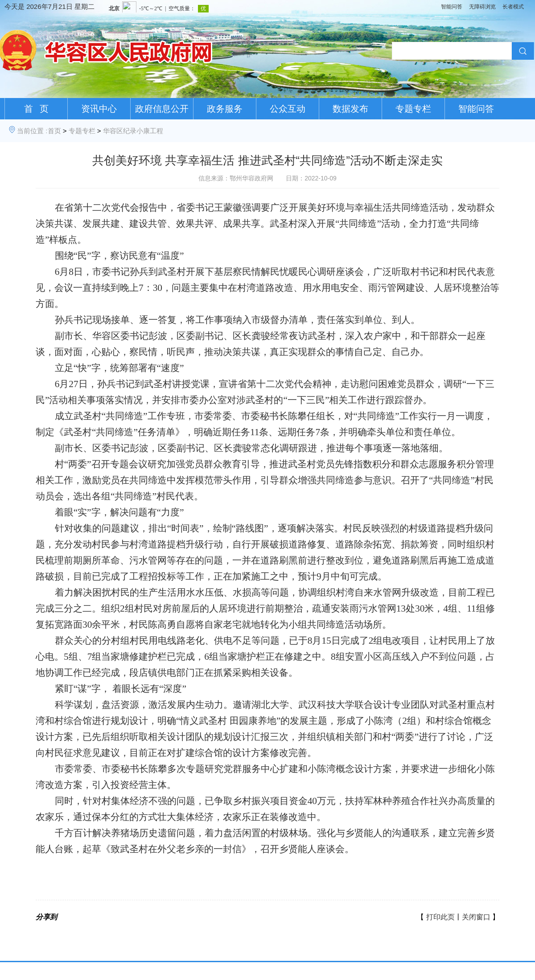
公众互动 (288, 109)
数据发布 (350, 109)
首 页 (36, 109)
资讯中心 (99, 109)
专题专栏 (413, 109)
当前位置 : (32, 131)
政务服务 (225, 109)
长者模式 (513, 7)
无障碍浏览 (482, 7)
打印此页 (440, 917)
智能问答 (452, 7)
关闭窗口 (476, 917)
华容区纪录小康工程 (133, 131)
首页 (54, 131)
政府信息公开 (162, 109)
